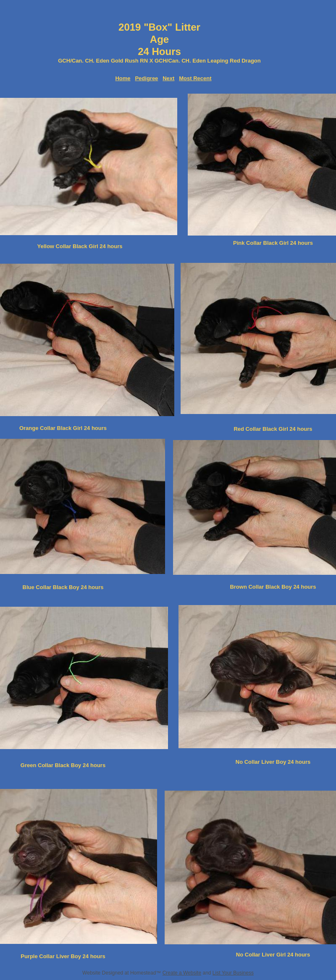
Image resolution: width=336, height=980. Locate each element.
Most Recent (195, 78)
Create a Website (182, 973)
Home (123, 78)
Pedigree (146, 78)
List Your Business (233, 973)
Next (168, 78)
